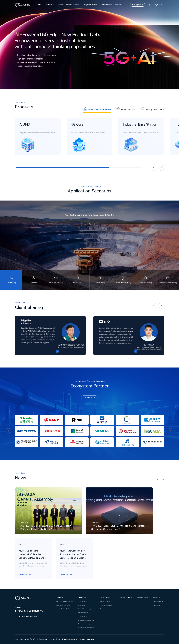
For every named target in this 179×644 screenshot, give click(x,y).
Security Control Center (63, 609)
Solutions (59, 5)
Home (39, 5)
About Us (119, 5)
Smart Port (82, 605)
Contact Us (156, 605)
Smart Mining (83, 601)
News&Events (106, 5)
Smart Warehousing (85, 609)
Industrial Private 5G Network (65, 601)
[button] (18, 81)
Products (48, 5)
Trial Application (138, 5)
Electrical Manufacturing (86, 620)
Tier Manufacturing (84, 624)
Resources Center (105, 609)
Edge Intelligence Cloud (63, 605)
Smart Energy (83, 616)
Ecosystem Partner (90, 5)
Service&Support (73, 5)
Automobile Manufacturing (87, 628)
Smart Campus (83, 613)
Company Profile (158, 601)
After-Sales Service (106, 605)
